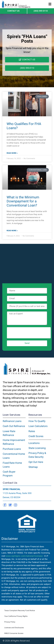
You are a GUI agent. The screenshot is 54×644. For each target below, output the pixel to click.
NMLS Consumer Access (14, 633)
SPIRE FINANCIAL (12, 489)
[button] (50, 4)
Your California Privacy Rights (16, 616)
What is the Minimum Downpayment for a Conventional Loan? (23, 201)
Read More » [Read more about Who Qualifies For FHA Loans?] (12, 153)
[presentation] (29, 333)
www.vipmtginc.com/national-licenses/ (24, 556)
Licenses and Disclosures (14, 628)
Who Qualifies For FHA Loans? (24, 126)
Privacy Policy (10, 622)
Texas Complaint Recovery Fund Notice (20, 611)
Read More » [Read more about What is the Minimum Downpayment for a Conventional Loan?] (12, 231)
